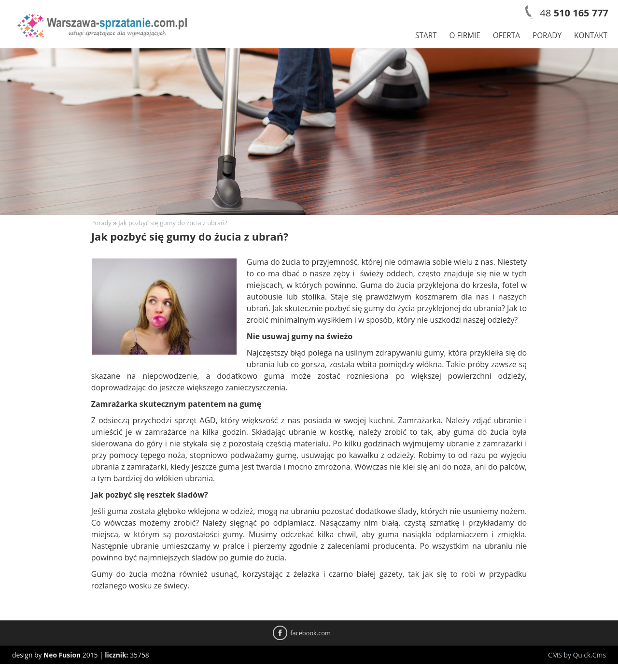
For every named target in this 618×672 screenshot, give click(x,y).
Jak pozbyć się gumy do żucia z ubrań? (173, 223)
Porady (547, 36)
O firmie (465, 36)
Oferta (506, 36)
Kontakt (591, 36)
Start (426, 36)
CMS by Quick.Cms (577, 655)
